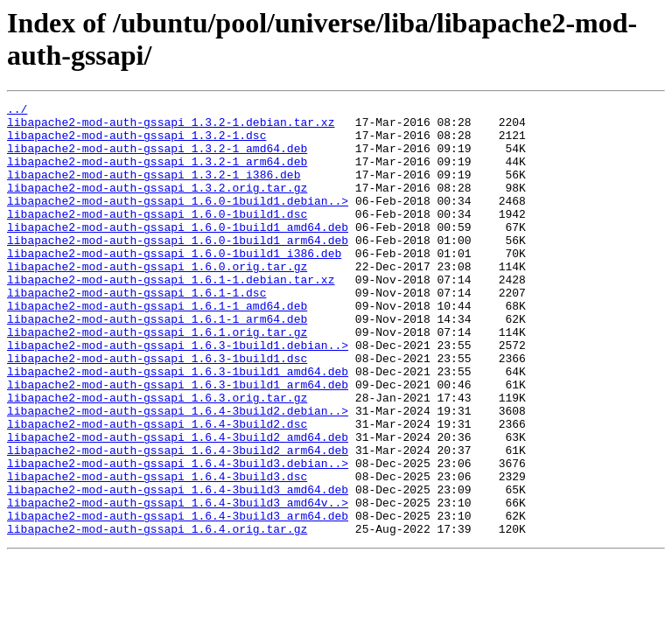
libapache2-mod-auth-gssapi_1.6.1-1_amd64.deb (157, 347)
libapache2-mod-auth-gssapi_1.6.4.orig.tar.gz (157, 615)
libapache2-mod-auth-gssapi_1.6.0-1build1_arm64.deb (178, 269)
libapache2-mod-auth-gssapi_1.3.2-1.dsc (136, 143)
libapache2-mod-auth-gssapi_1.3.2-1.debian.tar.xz (171, 127)
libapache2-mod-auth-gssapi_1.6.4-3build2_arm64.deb (178, 521)
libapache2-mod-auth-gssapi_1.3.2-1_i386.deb (154, 190)
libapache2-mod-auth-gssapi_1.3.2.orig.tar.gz (157, 206)
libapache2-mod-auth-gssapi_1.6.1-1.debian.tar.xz (171, 316)
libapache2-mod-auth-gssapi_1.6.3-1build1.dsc (157, 410)
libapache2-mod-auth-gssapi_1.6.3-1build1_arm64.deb (178, 442)
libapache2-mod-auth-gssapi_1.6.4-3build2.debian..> (178, 473)
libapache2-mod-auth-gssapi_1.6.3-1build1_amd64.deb (178, 426)
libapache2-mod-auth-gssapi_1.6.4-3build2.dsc (157, 489)
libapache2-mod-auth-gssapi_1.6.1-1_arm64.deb (157, 363)
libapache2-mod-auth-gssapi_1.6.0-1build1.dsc (157, 237)
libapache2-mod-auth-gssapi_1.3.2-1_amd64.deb (157, 158)
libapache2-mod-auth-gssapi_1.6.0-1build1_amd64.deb (178, 253)
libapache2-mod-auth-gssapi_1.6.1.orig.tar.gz (157, 379)
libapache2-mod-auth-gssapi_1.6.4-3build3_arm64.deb (178, 599)
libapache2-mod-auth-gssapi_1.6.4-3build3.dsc (157, 552)
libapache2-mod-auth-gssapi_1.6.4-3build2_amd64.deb (178, 505)
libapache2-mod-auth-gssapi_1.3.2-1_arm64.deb (157, 174)
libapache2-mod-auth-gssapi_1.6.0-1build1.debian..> (178, 221)
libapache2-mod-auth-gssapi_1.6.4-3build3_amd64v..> (178, 584)
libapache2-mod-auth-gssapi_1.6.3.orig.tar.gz (157, 458)
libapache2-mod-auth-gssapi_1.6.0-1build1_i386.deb (174, 284)
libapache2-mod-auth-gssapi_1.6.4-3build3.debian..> (178, 536)
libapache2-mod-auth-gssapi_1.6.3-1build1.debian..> (178, 395)
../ (17, 111)
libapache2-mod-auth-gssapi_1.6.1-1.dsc (136, 332)
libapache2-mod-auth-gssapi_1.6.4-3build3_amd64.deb (178, 568)
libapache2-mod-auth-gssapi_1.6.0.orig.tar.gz (157, 300)
